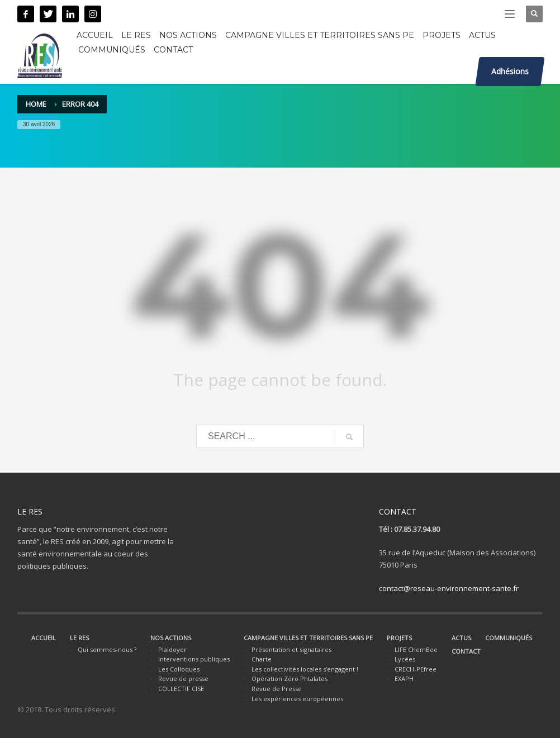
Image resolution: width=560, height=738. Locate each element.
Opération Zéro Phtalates (290, 679)
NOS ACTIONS (171, 638)
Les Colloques (179, 669)
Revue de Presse (277, 689)
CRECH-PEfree (416, 669)
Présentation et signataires (291, 649)
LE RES (79, 638)
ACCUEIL (44, 638)
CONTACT (466, 651)
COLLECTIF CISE (181, 689)
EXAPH (404, 679)
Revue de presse (183, 679)
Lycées (405, 659)
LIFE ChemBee (416, 649)
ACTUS (461, 638)
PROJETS (399, 638)
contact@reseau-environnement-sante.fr (449, 588)
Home (36, 104)
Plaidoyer (172, 649)
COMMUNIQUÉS (509, 638)
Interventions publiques (194, 659)
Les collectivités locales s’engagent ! (305, 669)
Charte (262, 659)
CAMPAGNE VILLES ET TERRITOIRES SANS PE (308, 638)
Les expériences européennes (297, 699)
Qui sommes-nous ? (107, 649)
